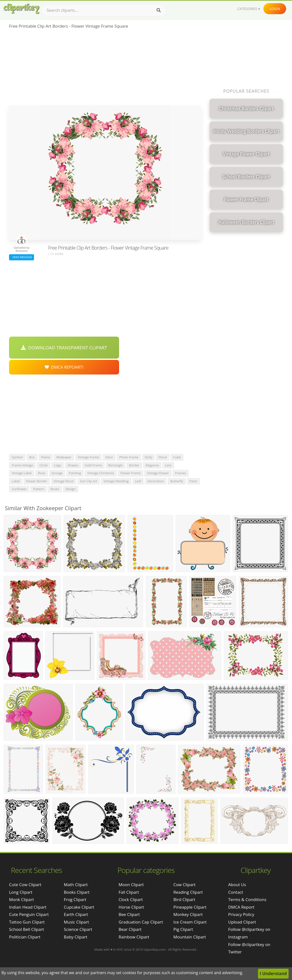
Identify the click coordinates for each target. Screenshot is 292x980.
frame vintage (22, 465)
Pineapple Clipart (190, 907)
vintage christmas (101, 473)
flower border (37, 481)
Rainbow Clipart (134, 937)
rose (41, 473)
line (168, 465)
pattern (39, 489)
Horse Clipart (131, 907)
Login (275, 9)
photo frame (129, 457)
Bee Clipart (129, 914)
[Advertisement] (105, 69)
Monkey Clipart (188, 914)
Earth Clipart (76, 914)
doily (148, 457)
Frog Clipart (75, 899)
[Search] (159, 10)
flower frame (130, 473)
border (134, 465)
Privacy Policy (241, 914)
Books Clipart (77, 892)
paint (193, 481)
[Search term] (104, 10)
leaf (138, 481)
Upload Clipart (242, 922)
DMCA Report (241, 907)
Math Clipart (76, 885)
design (71, 489)
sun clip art (89, 481)
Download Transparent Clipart (64, 348)
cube (177, 457)
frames (181, 473)
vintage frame (88, 457)
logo (58, 465)
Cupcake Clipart (79, 907)
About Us (237, 885)
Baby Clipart (76, 937)
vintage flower (158, 473)
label (16, 481)
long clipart (21, 892)
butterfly (177, 481)
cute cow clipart (25, 885)
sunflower (19, 489)
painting (75, 473)
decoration (156, 481)
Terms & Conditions (247, 899)
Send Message (22, 257)
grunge (57, 473)
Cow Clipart (185, 885)
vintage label (22, 473)
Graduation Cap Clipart (141, 922)
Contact (236, 892)
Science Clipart (78, 929)
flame (46, 457)
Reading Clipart (188, 892)
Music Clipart (76, 922)
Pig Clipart (183, 929)
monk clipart (21, 899)
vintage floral (64, 481)
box (32, 457)
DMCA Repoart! (64, 367)
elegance (152, 465)
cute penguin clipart (29, 914)
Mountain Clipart (190, 937)
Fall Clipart (129, 892)
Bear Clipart (130, 929)
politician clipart (25, 937)
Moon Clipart (131, 885)
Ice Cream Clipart (190, 922)
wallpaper (64, 457)
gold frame (93, 465)
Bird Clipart (184, 899)
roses (55, 489)
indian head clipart (28, 907)
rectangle (116, 465)
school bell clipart (27, 929)
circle (44, 465)
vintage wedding (116, 481)
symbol (17, 457)
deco (109, 457)
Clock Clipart (131, 899)
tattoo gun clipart (27, 922)
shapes (73, 465)
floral (163, 457)
